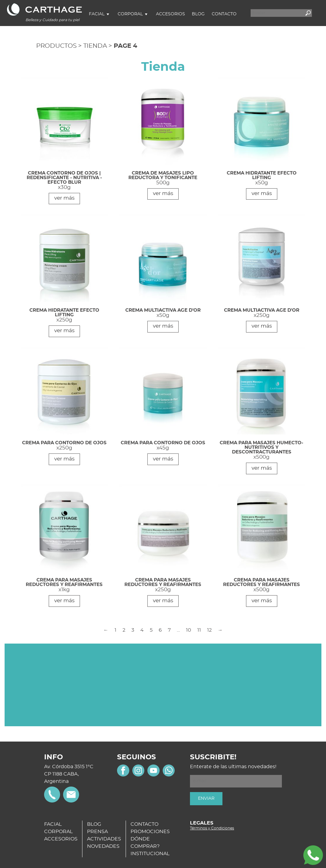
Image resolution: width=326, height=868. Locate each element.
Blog (198, 14)
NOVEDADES (103, 846)
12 (209, 630)
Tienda (95, 46)
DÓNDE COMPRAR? (145, 843)
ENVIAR (206, 798)
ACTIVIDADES (104, 839)
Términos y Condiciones (212, 828)
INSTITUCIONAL (150, 854)
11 (199, 630)
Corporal (130, 14)
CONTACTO (144, 824)
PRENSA (97, 832)
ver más (64, 198)
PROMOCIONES (150, 832)
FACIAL (53, 824)
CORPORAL (58, 832)
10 (189, 630)
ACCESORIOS (61, 839)
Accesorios (171, 14)
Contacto (224, 14)
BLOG (94, 824)
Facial (97, 14)
